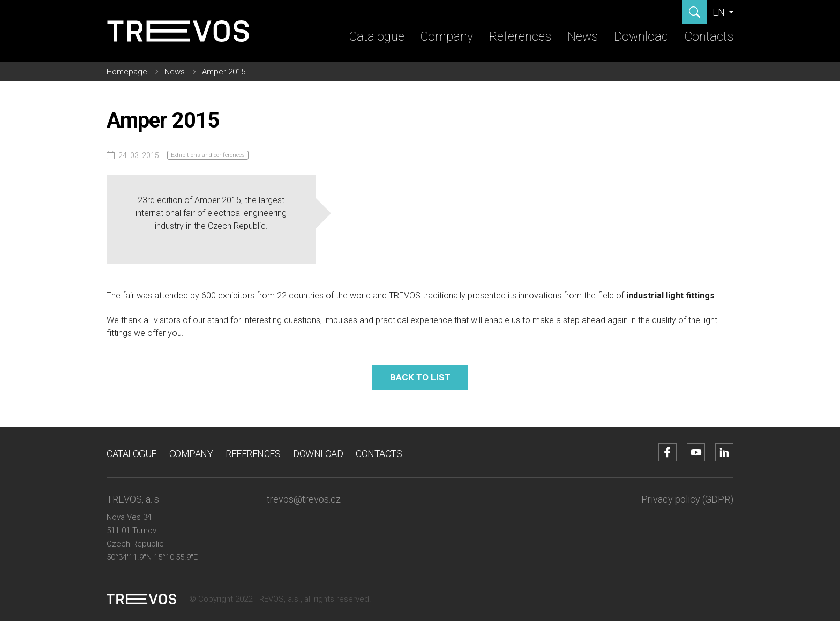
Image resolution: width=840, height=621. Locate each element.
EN (720, 12)
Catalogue (377, 37)
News (583, 37)
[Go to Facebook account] (667, 452)
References (520, 37)
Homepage (127, 72)
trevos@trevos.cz (304, 499)
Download (641, 37)
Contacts (709, 37)
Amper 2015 (224, 72)
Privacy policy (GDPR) (687, 499)
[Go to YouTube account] (696, 452)
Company (447, 37)
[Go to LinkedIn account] (724, 452)
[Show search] (695, 12)
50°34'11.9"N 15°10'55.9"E (152, 557)
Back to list (420, 377)
